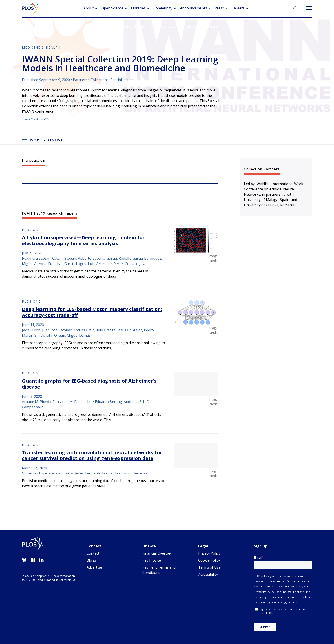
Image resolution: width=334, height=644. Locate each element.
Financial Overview (158, 553)
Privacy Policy (209, 553)
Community (163, 8)
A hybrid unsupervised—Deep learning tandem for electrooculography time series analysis (83, 240)
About (89, 8)
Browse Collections (202, 26)
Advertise (94, 567)
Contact (93, 553)
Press (219, 8)
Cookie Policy (209, 560)
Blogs (91, 560)
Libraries (138, 8)
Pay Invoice (152, 560)
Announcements (193, 8)
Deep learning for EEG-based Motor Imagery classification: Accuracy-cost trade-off (92, 312)
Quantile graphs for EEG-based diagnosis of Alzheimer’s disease (89, 384)
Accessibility (208, 574)
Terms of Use (209, 567)
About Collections (166, 26)
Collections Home (130, 26)
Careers (238, 8)
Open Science (112, 8)
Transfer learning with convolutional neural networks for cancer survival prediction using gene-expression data (92, 455)
